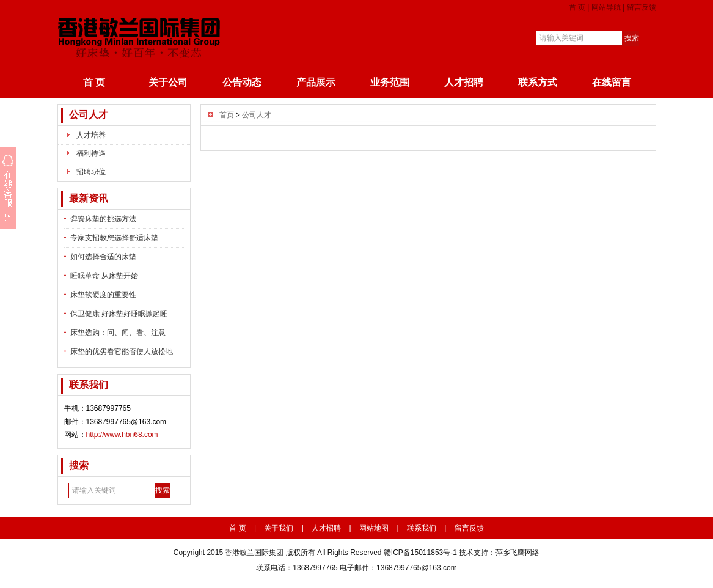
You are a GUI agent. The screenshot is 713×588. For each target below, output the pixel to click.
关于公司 (168, 82)
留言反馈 (642, 7)
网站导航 (606, 7)
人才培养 (91, 135)
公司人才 (89, 115)
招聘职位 (91, 172)
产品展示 (316, 82)
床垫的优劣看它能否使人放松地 (122, 351)
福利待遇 (91, 153)
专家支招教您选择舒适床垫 (114, 238)
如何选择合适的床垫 (103, 257)
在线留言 (612, 82)
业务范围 (390, 82)
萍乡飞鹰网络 (517, 553)
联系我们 (422, 528)
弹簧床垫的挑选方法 (103, 219)
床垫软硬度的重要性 (103, 295)
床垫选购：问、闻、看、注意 (118, 333)
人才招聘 (464, 82)
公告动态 (242, 82)
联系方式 (538, 82)
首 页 (577, 7)
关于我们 (279, 528)
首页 (227, 115)
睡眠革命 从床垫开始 (104, 276)
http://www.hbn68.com (122, 435)
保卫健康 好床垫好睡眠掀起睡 (119, 314)
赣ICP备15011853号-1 (420, 553)
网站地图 (374, 528)
